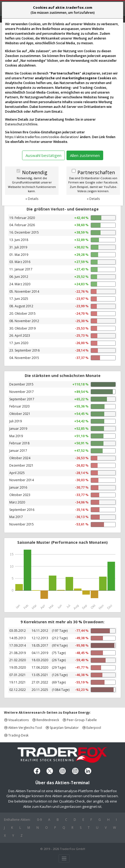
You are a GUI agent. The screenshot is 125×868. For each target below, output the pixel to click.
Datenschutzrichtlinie (21, 124)
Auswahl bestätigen (43, 155)
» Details (32, 199)
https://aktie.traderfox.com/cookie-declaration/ (42, 137)
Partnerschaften (96, 172)
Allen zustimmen (85, 155)
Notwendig (35, 172)
